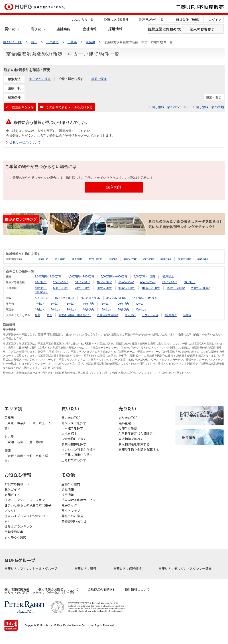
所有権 (187, 315)
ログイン (215, 20)
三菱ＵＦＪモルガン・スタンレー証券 (185, 568)
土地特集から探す (74, 460)
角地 (49, 315)
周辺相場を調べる (131, 439)
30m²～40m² (82, 282)
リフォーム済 (150, 315)
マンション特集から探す (79, 449)
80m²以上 (189, 282)
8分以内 (72, 310)
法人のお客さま (202, 29)
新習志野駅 (130, 259)
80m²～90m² (104, 288)
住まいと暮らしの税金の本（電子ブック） (28, 508)
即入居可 (130, 315)
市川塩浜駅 (184, 259)
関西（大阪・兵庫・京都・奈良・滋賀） (26, 456)
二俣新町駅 (42, 259)
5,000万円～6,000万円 (114, 277)
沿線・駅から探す (71, 79)
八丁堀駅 (60, 259)
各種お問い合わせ (74, 521)
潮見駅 (113, 259)
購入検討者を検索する (134, 444)
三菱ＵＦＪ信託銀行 (128, 568)
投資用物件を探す (74, 439)
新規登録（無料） (189, 20)
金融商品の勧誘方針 (102, 589)
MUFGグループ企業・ (198, 416)
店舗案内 (63, 29)
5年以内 (56, 304)
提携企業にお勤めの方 (164, 29)
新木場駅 (203, 259)
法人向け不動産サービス (79, 500)
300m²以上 (42, 292)
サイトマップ (71, 511)
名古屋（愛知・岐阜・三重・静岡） (25, 439)
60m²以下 (41, 288)
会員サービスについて (25, 142)
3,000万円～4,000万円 (48, 277)
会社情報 (90, 29)
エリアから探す (40, 79)
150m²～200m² (176, 288)
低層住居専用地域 (108, 315)
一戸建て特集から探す (77, 455)
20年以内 (123, 304)
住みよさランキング (18, 526)
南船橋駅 (77, 259)
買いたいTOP (71, 418)
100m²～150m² (151, 288)
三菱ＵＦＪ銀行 (86, 568)
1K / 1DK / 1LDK (64, 298)
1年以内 (40, 304)
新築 (38, 315)
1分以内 (40, 310)
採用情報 (115, 29)
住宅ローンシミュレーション (25, 500)
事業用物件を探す (74, 444)
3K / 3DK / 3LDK (116, 298)
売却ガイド (12, 495)
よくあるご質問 (15, 537)
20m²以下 (41, 282)
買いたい (12, 29)
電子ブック (69, 505)
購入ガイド (12, 489)
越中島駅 (149, 259)
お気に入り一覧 (83, 20)
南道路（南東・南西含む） (75, 315)
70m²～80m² (170, 282)
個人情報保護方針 (17, 589)
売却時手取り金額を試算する (139, 449)
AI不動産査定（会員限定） (137, 433)
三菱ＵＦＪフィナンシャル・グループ (31, 568)
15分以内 (106, 310)
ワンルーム (42, 298)
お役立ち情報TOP (17, 484)
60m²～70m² (148, 282)
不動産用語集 (14, 532)
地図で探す (99, 79)
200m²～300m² (200, 288)
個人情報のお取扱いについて (59, 589)
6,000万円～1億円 (144, 277)
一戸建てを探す (72, 428)
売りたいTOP (128, 418)
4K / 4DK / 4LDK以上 (144, 298)
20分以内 (123, 310)
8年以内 (72, 304)
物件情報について (137, 589)
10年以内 (88, 304)
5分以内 (56, 310)
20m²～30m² (61, 282)
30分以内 (141, 310)
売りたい (38, 29)
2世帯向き (171, 315)
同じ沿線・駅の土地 (210, 107)
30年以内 (141, 304)
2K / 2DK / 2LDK (90, 298)
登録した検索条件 (116, 20)
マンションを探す (74, 423)
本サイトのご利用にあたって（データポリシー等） (40, 593)
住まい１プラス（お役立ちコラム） (26, 519)
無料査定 (125, 423)
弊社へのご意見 (72, 516)
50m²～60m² (126, 282)
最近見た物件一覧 (151, 20)
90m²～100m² (127, 288)
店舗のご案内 (71, 484)
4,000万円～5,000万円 (81, 277)
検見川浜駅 (96, 259)
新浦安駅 (166, 259)
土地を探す (69, 433)
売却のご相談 (128, 428)
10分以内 (88, 310)
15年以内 (106, 304)
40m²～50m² (104, 282)
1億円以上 (168, 277)
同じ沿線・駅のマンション (171, 107)
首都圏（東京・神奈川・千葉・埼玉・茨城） (28, 423)
